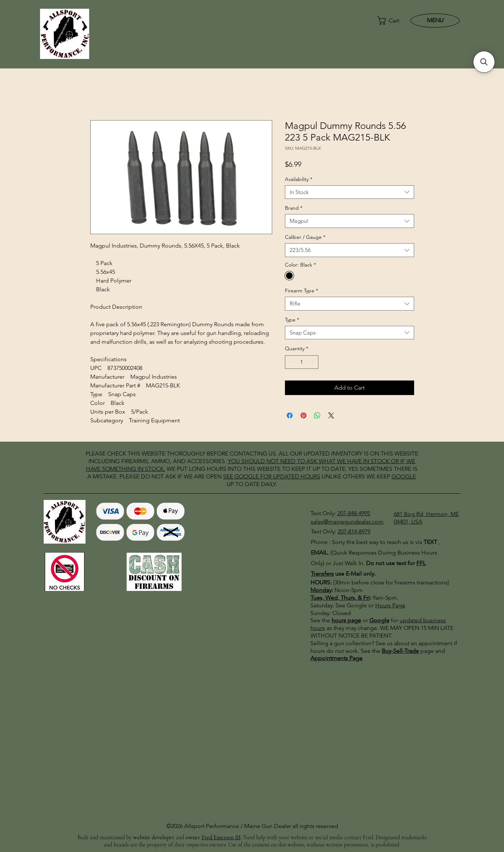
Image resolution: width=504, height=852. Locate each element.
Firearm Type (301, 291)
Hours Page (390, 605)
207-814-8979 (354, 531)
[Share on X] (331, 415)
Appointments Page (336, 658)
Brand (294, 208)
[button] (389, 21)
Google (379, 620)
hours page (346, 620)
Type (292, 320)
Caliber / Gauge (305, 237)
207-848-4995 (354, 513)
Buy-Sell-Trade (400, 651)
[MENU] (435, 20)
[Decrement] (291, 362)
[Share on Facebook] (290, 415)
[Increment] (313, 362)
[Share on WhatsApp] (317, 415)
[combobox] (350, 192)
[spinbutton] (302, 362)
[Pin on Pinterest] (303, 415)
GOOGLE (247, 476)
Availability (299, 179)
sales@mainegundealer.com (347, 522)
